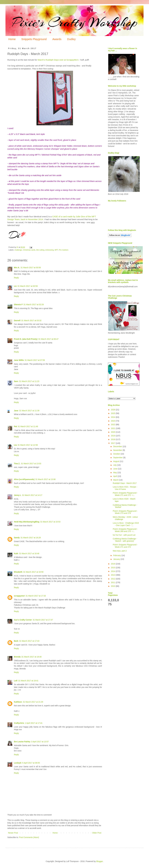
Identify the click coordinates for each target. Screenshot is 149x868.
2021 (113, 428)
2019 (113, 436)
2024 (113, 417)
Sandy (17, 538)
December (118, 446)
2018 (113, 439)
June (116, 469)
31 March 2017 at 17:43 (29, 641)
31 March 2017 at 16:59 (33, 572)
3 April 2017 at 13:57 (40, 742)
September (118, 458)
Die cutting (40, 250)
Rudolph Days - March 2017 (125, 483)
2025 (113, 413)
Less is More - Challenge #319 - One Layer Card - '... (126, 524)
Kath (16, 554)
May (115, 473)
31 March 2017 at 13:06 (45, 479)
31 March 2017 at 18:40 (31, 657)
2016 (113, 564)
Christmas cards (29, 250)
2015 (113, 568)
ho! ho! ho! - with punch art (124, 535)
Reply (16, 278)
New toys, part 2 (120, 551)
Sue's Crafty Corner (23, 620)
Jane (16, 411)
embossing (50, 250)
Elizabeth (18, 572)
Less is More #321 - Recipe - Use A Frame (125, 488)
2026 (113, 410)
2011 (113, 582)
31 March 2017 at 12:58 (28, 445)
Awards (57, 39)
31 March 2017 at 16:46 (29, 554)
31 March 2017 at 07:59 (35, 360)
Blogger (99, 861)
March (116, 480)
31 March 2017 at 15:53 (50, 522)
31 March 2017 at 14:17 (32, 495)
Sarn (16, 381)
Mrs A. (17, 268)
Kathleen (18, 702)
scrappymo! (19, 596)
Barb (16, 641)
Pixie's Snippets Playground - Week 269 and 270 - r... (125, 530)
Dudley (71, 39)
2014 (113, 571)
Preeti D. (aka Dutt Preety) (26, 339)
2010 (113, 586)
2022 (113, 425)
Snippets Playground (34, 39)
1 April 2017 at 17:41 (34, 723)
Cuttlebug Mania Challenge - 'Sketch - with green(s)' (125, 540)
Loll (16, 681)
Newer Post (13, 833)
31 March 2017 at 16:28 (31, 538)
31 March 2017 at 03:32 (31, 320)
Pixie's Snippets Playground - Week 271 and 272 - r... (125, 494)
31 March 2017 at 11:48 (28, 426)
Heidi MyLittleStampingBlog (27, 522)
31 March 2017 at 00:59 (27, 286)
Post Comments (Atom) (29, 837)
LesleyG (18, 763)
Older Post (97, 833)
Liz (15, 286)
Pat (15, 426)
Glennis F (18, 305)
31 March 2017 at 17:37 (43, 620)
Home (12, 39)
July (115, 465)
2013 (113, 575)
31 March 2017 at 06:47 (48, 339)
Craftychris (19, 723)
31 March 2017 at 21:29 (33, 702)
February (117, 555)
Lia (15, 445)
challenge (18, 250)
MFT (56, 250)
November (118, 450)
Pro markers (64, 250)
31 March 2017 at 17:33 (36, 596)
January (117, 559)
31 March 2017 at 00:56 (31, 268)
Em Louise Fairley (22, 742)
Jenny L (18, 495)
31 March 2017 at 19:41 (28, 681)
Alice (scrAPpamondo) (24, 479)
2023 (113, 421)
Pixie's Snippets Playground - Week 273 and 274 (125, 512)
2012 (113, 579)
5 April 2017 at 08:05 (31, 763)
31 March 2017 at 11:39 (29, 411)
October (117, 454)
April (115, 476)
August (116, 461)
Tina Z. (17, 464)
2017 (113, 443)
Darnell (17, 320)
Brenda (17, 657)
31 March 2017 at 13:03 (31, 464)
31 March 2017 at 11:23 (29, 381)
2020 (113, 432)
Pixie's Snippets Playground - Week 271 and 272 (125, 546)
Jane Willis (19, 360)
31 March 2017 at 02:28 (34, 305)
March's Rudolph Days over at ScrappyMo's (58, 60)
